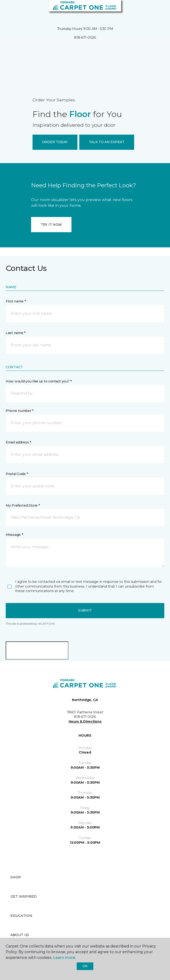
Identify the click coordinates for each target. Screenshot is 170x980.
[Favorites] (158, 9)
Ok (85, 966)
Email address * (18, 442)
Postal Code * (17, 474)
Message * (14, 535)
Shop (16, 877)
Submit (85, 610)
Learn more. (64, 958)
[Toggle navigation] (7, 9)
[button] (152, 9)
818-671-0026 (85, 38)
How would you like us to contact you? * (39, 381)
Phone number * (20, 411)
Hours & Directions (85, 721)
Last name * (16, 333)
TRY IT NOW (51, 225)
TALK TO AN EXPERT (107, 142)
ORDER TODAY (55, 142)
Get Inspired (24, 896)
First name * (16, 301)
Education (21, 916)
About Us (20, 935)
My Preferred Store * (23, 505)
